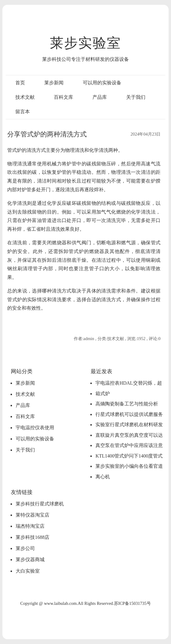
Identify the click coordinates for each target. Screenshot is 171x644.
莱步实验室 (85, 43)
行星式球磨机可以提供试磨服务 (129, 414)
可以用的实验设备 (102, 83)
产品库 (100, 97)
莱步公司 (25, 548)
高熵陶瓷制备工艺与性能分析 (127, 404)
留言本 (23, 112)
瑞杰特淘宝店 (30, 526)
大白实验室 (28, 571)
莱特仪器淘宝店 (33, 515)
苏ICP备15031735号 (132, 603)
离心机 (103, 477)
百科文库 (64, 97)
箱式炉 (103, 394)
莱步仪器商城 (30, 560)
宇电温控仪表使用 (35, 428)
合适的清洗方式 (104, 300)
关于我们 (136, 97)
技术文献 (25, 97)
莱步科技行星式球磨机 (40, 504)
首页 (20, 83)
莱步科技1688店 (33, 537)
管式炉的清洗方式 (26, 150)
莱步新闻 (54, 83)
